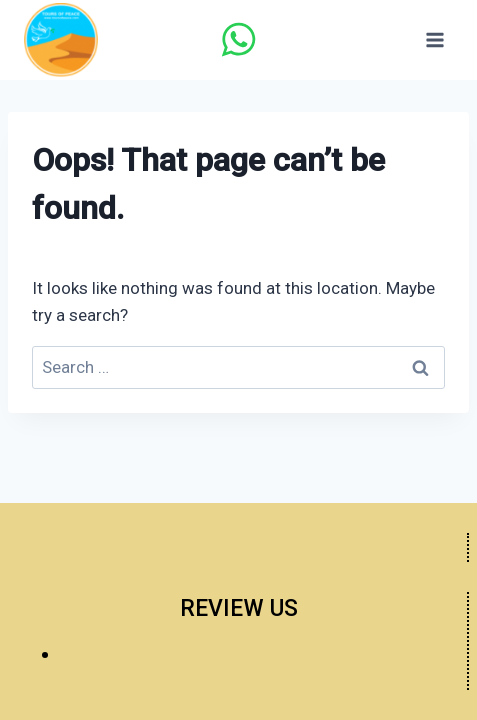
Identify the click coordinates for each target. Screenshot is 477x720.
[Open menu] (434, 39)
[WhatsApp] (238, 40)
